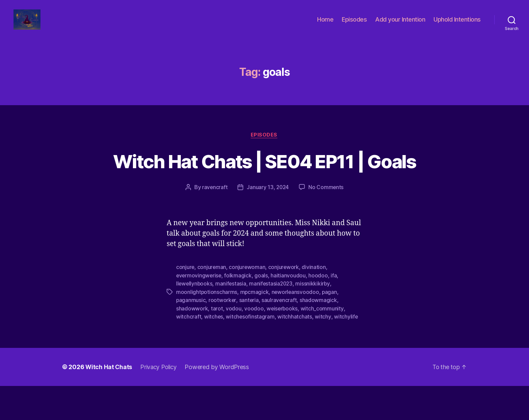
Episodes (354, 24)
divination (315, 302)
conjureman (212, 302)
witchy (323, 351)
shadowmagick (319, 335)
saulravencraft (280, 335)
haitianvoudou (289, 310)
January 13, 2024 (268, 222)
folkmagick (239, 310)
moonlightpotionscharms (207, 327)
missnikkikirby (315, 319)
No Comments (327, 222)
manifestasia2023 (273, 319)
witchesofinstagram (250, 351)
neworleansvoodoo (296, 327)
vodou (234, 343)
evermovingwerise (199, 310)
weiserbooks (283, 343)
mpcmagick (255, 327)
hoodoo (319, 310)
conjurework (285, 302)
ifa (335, 310)
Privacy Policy (160, 401)
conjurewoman (248, 302)
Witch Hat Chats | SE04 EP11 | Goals (264, 183)
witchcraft (189, 351)
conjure (185, 302)
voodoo (254, 343)
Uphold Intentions (457, 24)
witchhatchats (295, 351)
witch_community (323, 343)
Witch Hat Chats (109, 401)
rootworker (223, 335)
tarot (217, 343)
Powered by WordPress (220, 401)
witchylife (346, 351)
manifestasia (232, 319)
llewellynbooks (195, 319)
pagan (331, 327)
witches (214, 351)
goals (262, 310)
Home (325, 24)
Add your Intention (400, 24)
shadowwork (192, 343)
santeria (249, 335)
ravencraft (214, 222)
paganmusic (191, 335)
